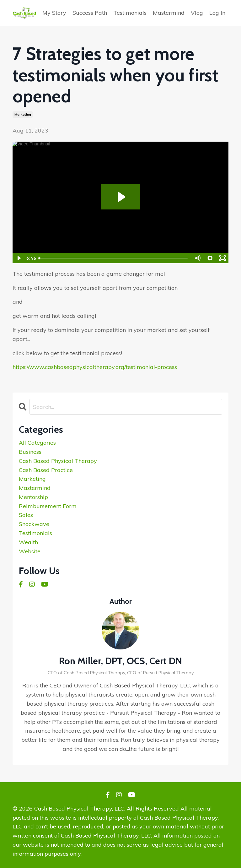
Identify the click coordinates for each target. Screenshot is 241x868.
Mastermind (169, 13)
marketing (23, 114)
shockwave (34, 524)
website (30, 551)
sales (26, 515)
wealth (28, 542)
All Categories (37, 443)
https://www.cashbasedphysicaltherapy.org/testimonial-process (95, 367)
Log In (217, 13)
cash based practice (46, 470)
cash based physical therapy (58, 461)
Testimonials (130, 13)
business (30, 452)
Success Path (90, 13)
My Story (54, 13)
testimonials (35, 533)
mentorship (33, 497)
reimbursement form (48, 506)
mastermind (35, 488)
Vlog (197, 13)
